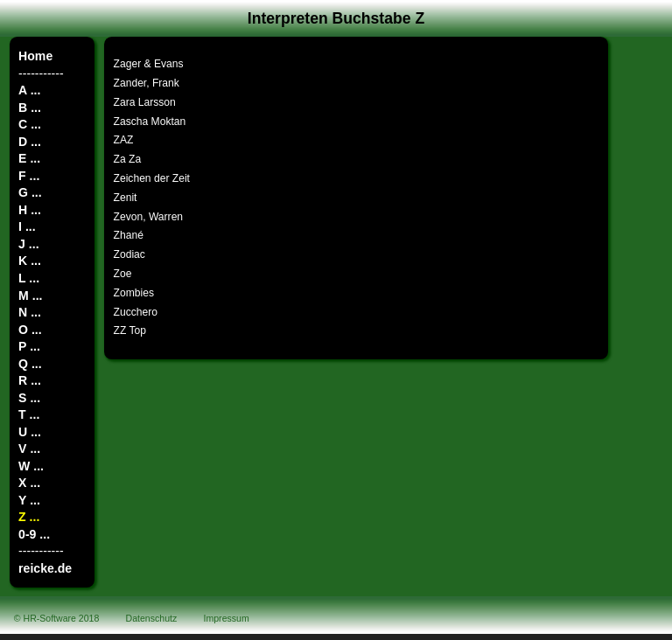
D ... (30, 142)
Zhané (129, 235)
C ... (30, 124)
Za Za (128, 159)
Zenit (126, 198)
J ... (28, 244)
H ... (30, 210)
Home (35, 56)
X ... (29, 483)
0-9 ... (34, 534)
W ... (31, 466)
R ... (30, 380)
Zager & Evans (149, 64)
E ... (29, 158)
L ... (29, 278)
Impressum (227, 618)
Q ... (30, 364)
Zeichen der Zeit (152, 178)
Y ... (29, 500)
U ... (30, 432)
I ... (27, 226)
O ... (30, 330)
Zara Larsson (145, 102)
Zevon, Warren (149, 217)
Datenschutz (152, 618)
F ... (29, 176)
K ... (30, 261)
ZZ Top (130, 330)
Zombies (134, 293)
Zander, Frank (147, 83)
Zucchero (136, 312)
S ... (29, 398)
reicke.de (45, 568)
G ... (30, 192)
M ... (30, 296)
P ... (29, 346)
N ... (30, 312)
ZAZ (124, 140)
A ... (29, 90)
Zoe (123, 274)
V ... (29, 449)
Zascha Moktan (150, 122)
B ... (30, 108)
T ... (29, 414)
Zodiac (129, 254)
